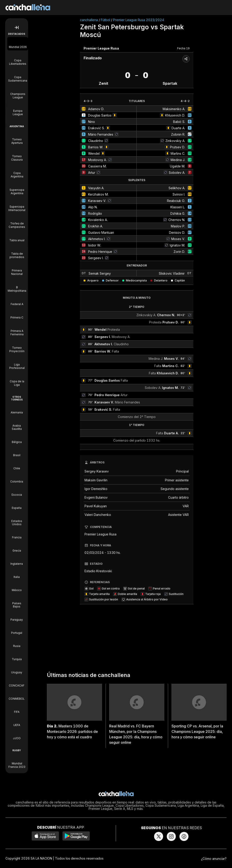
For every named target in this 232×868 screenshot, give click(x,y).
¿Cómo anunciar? (214, 859)
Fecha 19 (183, 48)
